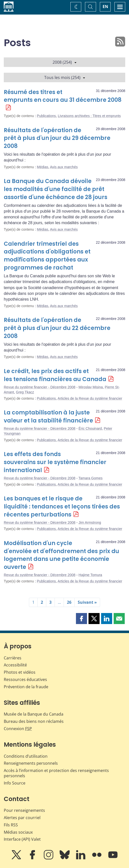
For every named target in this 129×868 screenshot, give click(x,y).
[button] (81, 619)
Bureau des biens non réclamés (34, 721)
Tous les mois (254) (65, 77)
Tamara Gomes (91, 478)
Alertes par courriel (22, 818)
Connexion (18, 729)
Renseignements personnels (31, 763)
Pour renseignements (24, 810)
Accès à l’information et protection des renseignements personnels (56, 773)
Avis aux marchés (64, 167)
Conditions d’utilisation (26, 756)
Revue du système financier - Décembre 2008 (40, 387)
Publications (47, 116)
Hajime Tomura (90, 575)
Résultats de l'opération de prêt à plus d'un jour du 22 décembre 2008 (57, 328)
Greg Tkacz (25, 392)
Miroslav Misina (91, 387)
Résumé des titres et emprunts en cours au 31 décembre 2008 (63, 96)
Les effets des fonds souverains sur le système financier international (55, 462)
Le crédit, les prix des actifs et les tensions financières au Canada (55, 375)
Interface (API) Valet (22, 839)
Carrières (13, 658)
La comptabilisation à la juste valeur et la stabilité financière (48, 417)
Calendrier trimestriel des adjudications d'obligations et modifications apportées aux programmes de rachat (47, 256)
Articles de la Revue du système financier (90, 398)
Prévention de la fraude (26, 687)
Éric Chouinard (90, 428)
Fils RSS (11, 825)
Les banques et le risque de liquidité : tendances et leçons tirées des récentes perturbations (62, 507)
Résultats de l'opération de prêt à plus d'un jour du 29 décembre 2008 (57, 138)
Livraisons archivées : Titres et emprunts (89, 116)
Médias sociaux (18, 832)
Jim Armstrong (90, 523)
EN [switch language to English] (105, 7)
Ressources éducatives (25, 679)
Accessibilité (15, 665)
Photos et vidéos (20, 672)
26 (69, 602)
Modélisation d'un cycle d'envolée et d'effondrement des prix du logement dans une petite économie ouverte (61, 555)
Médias (43, 167)
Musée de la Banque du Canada (34, 714)
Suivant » (87, 602)
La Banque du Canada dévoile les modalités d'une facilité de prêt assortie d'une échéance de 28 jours (56, 189)
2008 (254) (64, 62)
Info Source (15, 783)
